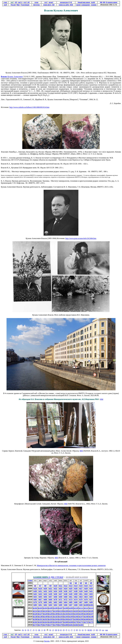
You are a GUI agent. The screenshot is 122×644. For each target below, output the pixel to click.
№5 (91, 583)
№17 (91, 586)
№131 (61, 614)
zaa (106, 630)
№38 (76, 591)
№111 (81, 608)
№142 (56, 617)
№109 (71, 608)
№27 (81, 589)
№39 (81, 591)
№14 (76, 586)
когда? (51, 2)
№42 (35, 594)
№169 (71, 622)
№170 (76, 622)
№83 (61, 602)
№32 (45, 591)
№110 (76, 608)
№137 (91, 614)
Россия (13, 5)
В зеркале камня (112, 2)
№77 (91, 600)
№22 (56, 589)
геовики (94, 5)
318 (53, 5)
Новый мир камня (84, 2)
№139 (40, 617)
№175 (40, 625)
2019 (71, 5)
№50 (76, 594)
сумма (30, 581)
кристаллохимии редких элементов (92, 565)
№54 (35, 597)
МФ (104, 2)
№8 (45, 586)
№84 (66, 602)
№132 (66, 614)
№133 (71, 614)
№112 (86, 608)
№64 (86, 597)
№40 (86, 591)
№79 (40, 602)
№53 (91, 594)
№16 (86, 586)
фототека (36, 5)
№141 (50, 617)
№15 (81, 586)
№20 (45, 589)
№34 (56, 591)
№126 (35, 614)
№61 (71, 597)
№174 (35, 625)
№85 (71, 602)
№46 (56, 594)
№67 (40, 600)
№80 (45, 602)
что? (25, 2)
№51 (81, 594)
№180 (66, 625)
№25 (71, 589)
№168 (66, 622)
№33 (51, 591)
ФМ (101, 2)
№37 (71, 591)
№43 (40, 594)
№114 (35, 611)
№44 (45, 594)
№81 (51, 602)
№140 (45, 617)
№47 (61, 594)
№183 (81, 625)
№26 (76, 589)
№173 (91, 622)
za (103, 630)
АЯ (16, 2)
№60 (66, 597)
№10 (56, 586)
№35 (61, 591)
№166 (56, 622)
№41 (91, 591)
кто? (46, 2)
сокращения (86, 5)
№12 (66, 586)
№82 (56, 602)
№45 (51, 594)
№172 (86, 622)
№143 (61, 617)
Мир (18, 5)
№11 (61, 586)
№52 (86, 594)
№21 (51, 589)
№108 (66, 608)
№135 (81, 614)
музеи (78, 5)
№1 (71, 583)
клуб (5, 5)
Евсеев (47, 641)
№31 (40, 591)
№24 (66, 589)
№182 (76, 625)
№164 (45, 622)
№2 (76, 583)
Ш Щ (90, 630)
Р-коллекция (25, 5)
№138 (35, 617)
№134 (76, 614)
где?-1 (20, 2)
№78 (35, 602)
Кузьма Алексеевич (15, 77)
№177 (50, 625)
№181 (71, 625)
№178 (56, 625)
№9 (50, 586)
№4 (86, 583)
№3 (81, 583)
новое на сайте (64, 5)
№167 (61, 622)
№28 (86, 589)
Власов (4, 77)
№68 (45, 600)
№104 (45, 608)
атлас (36, 2)
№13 (71, 586)
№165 (50, 622)
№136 (86, 614)
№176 (45, 625)
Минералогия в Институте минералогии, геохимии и (57, 565)
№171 (81, 622)
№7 (40, 586)
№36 (66, 591)
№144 (66, 617)
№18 (35, 589)
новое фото (47, 5)
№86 (76, 602)
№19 (40, 589)
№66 (35, 600)
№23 (61, 589)
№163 (40, 622)
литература (64, 2)
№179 (61, 625)
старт (5, 2)
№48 (66, 594)
